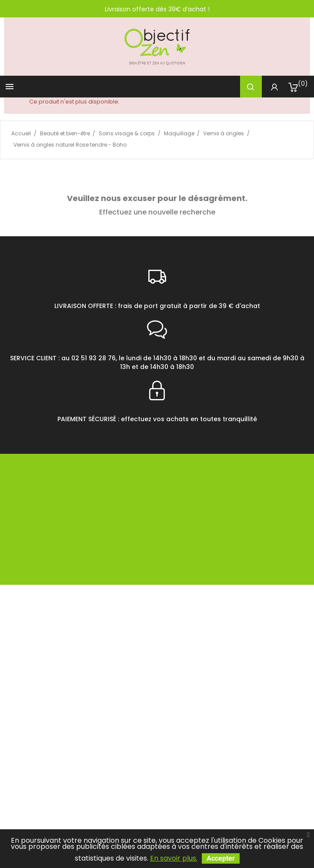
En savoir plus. (174, 858)
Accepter (221, 858)
